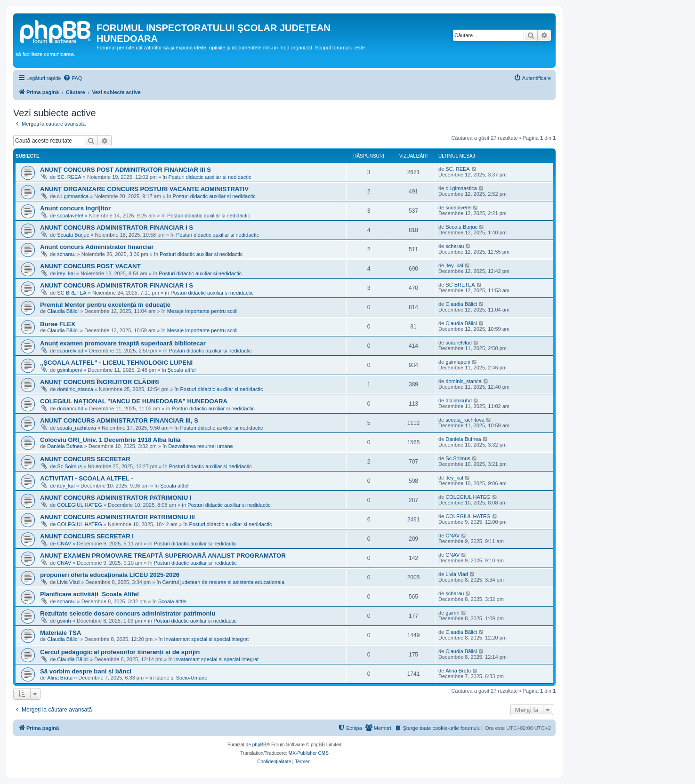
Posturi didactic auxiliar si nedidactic (210, 177)
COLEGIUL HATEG (79, 505)
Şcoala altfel (182, 370)
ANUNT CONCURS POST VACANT (90, 266)
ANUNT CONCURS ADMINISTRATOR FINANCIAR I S (117, 228)
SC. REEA (69, 177)
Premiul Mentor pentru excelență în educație (105, 305)
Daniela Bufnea (65, 446)
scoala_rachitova (77, 428)
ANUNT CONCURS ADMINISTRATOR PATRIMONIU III (117, 517)
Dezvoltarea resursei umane (201, 446)
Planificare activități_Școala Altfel (89, 594)
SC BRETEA (72, 293)
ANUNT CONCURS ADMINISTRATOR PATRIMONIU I (116, 498)
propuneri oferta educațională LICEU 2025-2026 (110, 575)
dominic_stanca (75, 389)
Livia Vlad (68, 582)
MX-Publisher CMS (309, 753)
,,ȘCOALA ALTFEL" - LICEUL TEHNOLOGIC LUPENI (116, 363)
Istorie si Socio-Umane (182, 678)
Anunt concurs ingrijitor (75, 208)
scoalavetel (70, 216)
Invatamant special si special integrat (207, 639)
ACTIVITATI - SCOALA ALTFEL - (87, 478)
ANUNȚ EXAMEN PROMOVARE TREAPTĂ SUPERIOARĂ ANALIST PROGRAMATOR (163, 556)
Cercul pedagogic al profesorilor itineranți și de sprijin (120, 652)
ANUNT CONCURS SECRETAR (85, 459)
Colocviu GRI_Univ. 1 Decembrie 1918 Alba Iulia (110, 440)
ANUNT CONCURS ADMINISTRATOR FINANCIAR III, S (119, 420)
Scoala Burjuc (73, 235)
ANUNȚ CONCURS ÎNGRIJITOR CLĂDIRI (100, 382)
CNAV (64, 544)
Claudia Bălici (63, 311)
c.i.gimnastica (73, 196)
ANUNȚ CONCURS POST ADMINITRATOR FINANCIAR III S (125, 170)
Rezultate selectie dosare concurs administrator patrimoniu (128, 613)
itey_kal (66, 273)
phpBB (259, 745)
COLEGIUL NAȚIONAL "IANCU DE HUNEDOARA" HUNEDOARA (134, 401)
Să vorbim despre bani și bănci (86, 671)
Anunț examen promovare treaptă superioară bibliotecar (123, 343)
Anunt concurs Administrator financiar (97, 247)
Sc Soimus (69, 466)
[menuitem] (73, 78)
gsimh (64, 621)
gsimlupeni (69, 370)
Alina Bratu (60, 678)
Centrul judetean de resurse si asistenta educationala (223, 582)
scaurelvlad (70, 351)
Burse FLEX (58, 324)
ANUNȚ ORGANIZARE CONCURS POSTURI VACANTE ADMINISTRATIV (144, 189)
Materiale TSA (61, 633)
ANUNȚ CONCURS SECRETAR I (87, 536)
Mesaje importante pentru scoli (202, 311)
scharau (66, 254)
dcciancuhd (70, 408)
